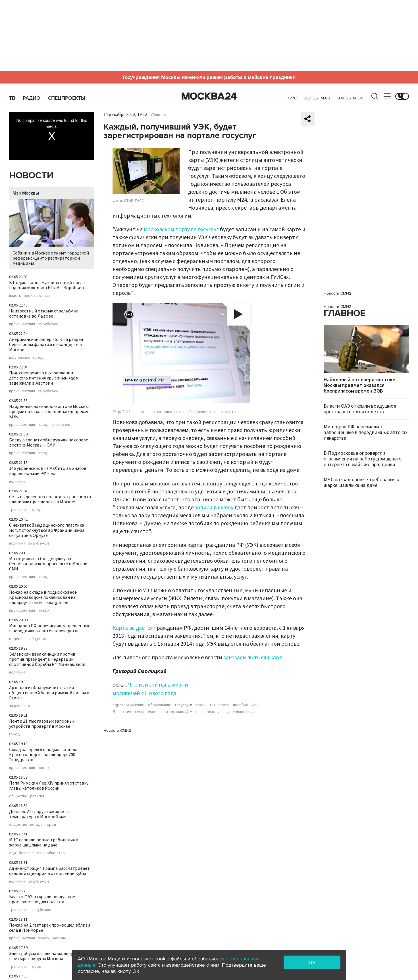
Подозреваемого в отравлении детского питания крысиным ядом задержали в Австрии (44, 378)
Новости (31, 176)
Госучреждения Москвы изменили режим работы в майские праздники (209, 77)
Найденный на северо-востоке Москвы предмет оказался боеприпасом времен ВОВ (49, 412)
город (38, 358)
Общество (160, 115)
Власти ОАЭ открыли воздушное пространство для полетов (42, 899)
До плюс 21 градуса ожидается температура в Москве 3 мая (40, 814)
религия (37, 796)
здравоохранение (128, 705)
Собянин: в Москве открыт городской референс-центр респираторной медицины (52, 233)
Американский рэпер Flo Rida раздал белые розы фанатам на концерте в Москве (46, 345)
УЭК (255, 705)
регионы (59, 938)
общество (38, 639)
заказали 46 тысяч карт (253, 658)
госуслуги (184, 705)
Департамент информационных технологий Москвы (158, 712)
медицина (18, 639)
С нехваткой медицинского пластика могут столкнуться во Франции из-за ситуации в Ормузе (47, 530)
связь (201, 705)
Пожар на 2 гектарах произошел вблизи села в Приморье (50, 928)
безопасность (31, 853)
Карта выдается (133, 628)
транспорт (18, 510)
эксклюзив (61, 425)
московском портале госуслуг (181, 230)
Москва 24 (209, 96)
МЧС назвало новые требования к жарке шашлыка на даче (43, 843)
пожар (43, 610)
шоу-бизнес (20, 358)
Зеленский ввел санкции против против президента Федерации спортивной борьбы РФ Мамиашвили (47, 659)
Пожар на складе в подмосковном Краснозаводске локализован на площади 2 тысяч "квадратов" (43, 597)
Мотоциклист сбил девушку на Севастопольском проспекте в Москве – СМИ (50, 564)
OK (312, 962)
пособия (240, 705)
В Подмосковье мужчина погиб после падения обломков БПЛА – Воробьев (47, 285)
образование (160, 705)
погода (36, 825)
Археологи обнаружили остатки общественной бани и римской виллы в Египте (49, 693)
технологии (219, 705)
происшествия (37, 296)
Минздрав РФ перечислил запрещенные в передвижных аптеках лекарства (50, 628)
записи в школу (213, 508)
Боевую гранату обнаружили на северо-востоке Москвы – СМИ (50, 443)
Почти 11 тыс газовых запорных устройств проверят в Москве (42, 724)
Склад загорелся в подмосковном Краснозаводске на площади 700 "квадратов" (43, 755)
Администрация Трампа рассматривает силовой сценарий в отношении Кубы (49, 871)
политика (17, 481)
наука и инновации (239, 712)
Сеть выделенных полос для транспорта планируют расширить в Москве (50, 499)
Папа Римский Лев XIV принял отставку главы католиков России (49, 786)
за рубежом (48, 324)
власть (15, 296)
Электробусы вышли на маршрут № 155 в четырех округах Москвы (48, 956)
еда (13, 853)
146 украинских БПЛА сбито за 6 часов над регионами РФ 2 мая (48, 471)
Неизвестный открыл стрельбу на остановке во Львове (44, 314)
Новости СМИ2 (117, 730)
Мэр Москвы (26, 193)
